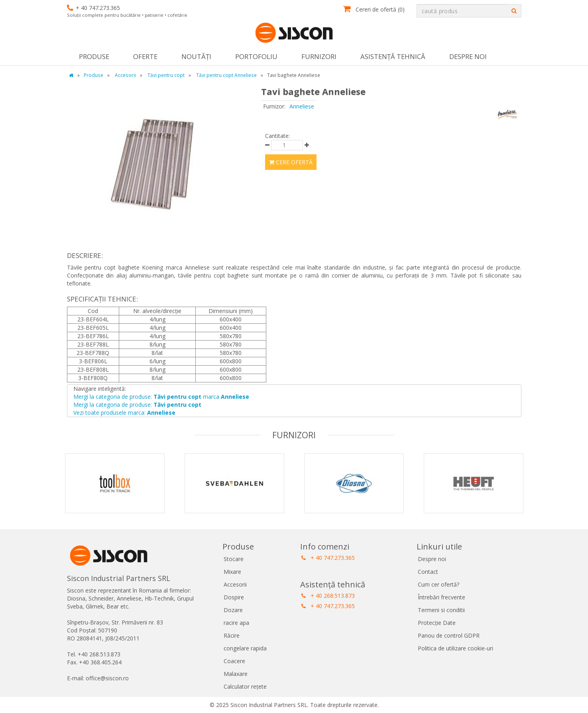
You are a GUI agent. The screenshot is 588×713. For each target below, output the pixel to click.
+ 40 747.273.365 (328, 558)
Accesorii (235, 584)
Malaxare (236, 674)
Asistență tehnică (393, 56)
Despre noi (468, 56)
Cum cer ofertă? (439, 584)
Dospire (234, 597)
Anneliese (302, 106)
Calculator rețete (245, 686)
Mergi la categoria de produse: (137, 405)
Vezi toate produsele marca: (124, 413)
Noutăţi (196, 56)
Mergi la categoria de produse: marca (161, 397)
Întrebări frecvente (441, 597)
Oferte (145, 56)
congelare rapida (245, 648)
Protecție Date (437, 623)
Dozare (233, 610)
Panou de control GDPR (449, 635)
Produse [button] (94, 56)
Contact (428, 572)
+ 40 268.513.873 (328, 596)
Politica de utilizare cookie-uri (455, 648)
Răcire (232, 635)
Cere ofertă (291, 162)
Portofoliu (256, 56)
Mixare (232, 572)
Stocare (234, 559)
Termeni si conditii (441, 610)
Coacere (234, 661)
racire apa (236, 623)
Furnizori (319, 56)
